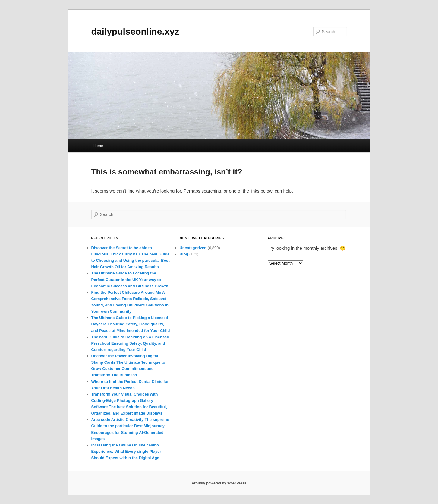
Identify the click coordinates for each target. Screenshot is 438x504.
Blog (184, 254)
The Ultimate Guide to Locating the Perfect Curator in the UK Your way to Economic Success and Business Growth (130, 279)
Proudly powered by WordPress (219, 483)
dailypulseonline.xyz (135, 31)
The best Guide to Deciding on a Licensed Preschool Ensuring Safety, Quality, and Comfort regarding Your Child (130, 343)
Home (98, 146)
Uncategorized (193, 248)
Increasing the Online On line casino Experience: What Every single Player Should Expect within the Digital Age (126, 451)
